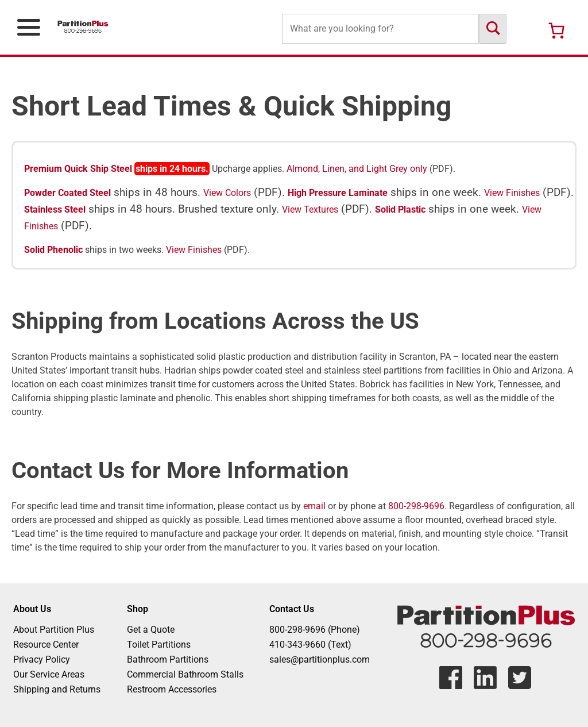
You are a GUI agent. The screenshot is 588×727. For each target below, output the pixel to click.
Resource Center (46, 645)
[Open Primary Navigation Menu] (29, 27)
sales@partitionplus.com (320, 659)
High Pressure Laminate (338, 193)
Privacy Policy (42, 659)
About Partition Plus (54, 630)
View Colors (227, 193)
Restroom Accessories (172, 689)
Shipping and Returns (57, 689)
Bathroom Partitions (168, 659)
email (314, 506)
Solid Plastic (400, 209)
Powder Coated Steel (67, 193)
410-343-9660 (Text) (310, 645)
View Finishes (512, 193)
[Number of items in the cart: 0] (556, 30)
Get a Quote (151, 630)
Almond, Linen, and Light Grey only (357, 169)
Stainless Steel (55, 209)
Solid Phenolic (53, 250)
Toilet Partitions (159, 645)
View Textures (310, 209)
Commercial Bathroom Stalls (185, 674)
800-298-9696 (416, 506)
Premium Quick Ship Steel (78, 169)
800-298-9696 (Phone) (315, 630)
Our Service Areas (49, 674)
